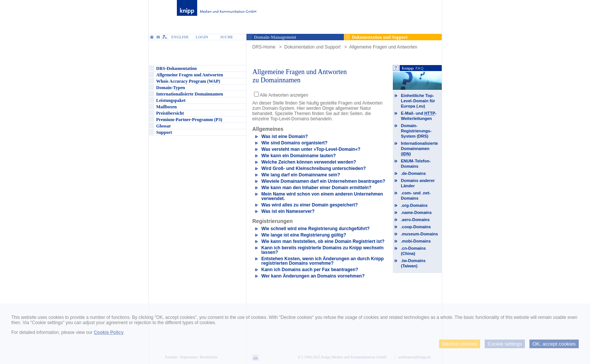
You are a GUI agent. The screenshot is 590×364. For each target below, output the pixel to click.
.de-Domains (414, 173)
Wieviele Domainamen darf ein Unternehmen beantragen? (323, 181)
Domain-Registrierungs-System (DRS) (417, 131)
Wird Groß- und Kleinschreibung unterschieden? (314, 168)
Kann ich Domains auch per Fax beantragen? (310, 270)
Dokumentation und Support (312, 47)
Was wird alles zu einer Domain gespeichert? (310, 205)
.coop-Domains (416, 227)
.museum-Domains (420, 234)
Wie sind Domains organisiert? (295, 143)
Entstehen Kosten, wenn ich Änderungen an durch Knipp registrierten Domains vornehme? (323, 261)
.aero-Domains (415, 220)
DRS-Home (264, 47)
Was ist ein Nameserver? (288, 211)
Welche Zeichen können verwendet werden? (309, 162)
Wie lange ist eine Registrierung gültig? (304, 235)
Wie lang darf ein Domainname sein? (301, 175)
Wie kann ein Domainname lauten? (299, 156)
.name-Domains (417, 212)
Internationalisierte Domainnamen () (420, 149)
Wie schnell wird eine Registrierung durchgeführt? (316, 229)
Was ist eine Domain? (285, 136)
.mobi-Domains (416, 241)
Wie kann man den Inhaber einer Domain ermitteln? (317, 188)
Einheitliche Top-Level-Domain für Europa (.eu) (418, 101)
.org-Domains (414, 205)
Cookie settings (505, 344)
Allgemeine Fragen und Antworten (383, 47)
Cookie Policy (109, 332)
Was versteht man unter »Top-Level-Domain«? (311, 149)
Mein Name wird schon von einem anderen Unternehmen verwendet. (322, 196)
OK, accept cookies (554, 344)
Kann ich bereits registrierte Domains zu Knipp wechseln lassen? (323, 250)
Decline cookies (460, 344)
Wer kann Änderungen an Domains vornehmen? (313, 276)
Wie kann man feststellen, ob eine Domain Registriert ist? (323, 241)
